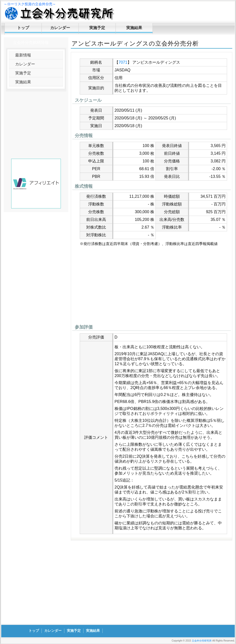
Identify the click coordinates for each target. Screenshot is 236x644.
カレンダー (60, 28)
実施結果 (134, 28)
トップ (23, 28)
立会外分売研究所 (202, 641)
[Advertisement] (152, 287)
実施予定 (97, 28)
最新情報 (23, 55)
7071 (123, 62)
